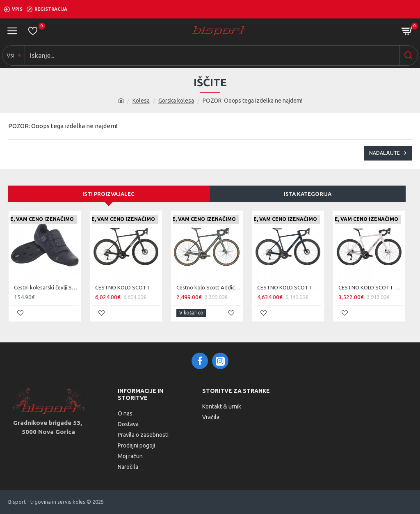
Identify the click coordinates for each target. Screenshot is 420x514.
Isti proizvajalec (108, 194)
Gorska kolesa (176, 101)
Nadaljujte (385, 153)
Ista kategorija (308, 194)
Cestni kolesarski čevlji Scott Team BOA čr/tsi (46, 287)
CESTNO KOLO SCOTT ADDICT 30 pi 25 (371, 287)
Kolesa (141, 101)
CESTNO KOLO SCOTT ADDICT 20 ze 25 (290, 287)
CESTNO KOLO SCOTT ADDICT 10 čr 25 (128, 287)
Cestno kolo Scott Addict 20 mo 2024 (209, 287)
